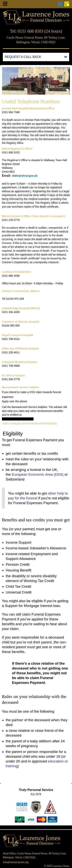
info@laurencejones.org (16, 862)
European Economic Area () (38, 474)
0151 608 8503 (30, 31)
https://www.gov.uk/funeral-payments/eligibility (29, 423)
